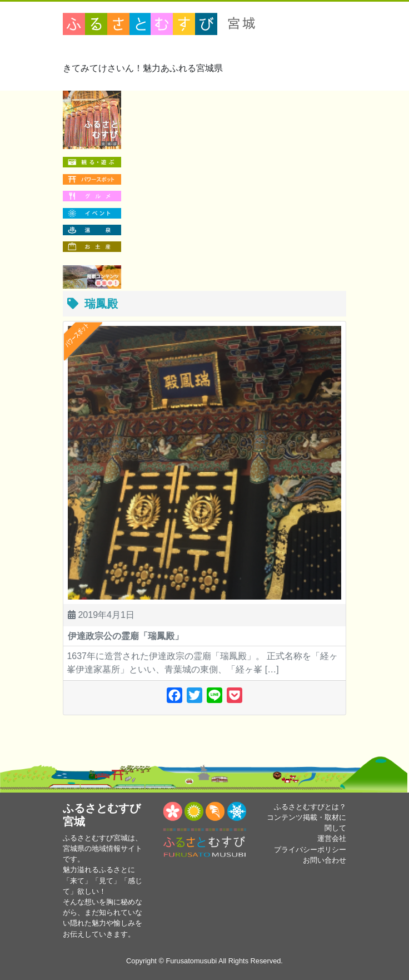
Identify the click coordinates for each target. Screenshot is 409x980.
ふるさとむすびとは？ (310, 807)
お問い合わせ (325, 860)
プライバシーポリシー (310, 850)
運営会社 (332, 838)
